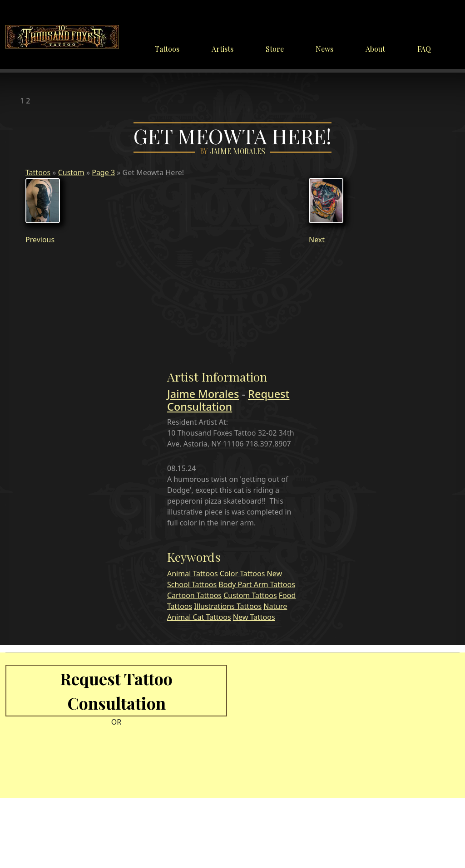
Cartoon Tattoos (194, 595)
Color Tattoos (242, 574)
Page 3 (103, 172)
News (324, 49)
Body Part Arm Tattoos (257, 584)
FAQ (424, 49)
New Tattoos (254, 617)
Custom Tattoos (250, 595)
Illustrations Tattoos (228, 606)
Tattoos (167, 49)
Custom (71, 172)
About (375, 49)
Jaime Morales (237, 152)
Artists (223, 49)
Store (275, 49)
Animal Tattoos (193, 574)
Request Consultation (228, 400)
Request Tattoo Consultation (116, 691)
